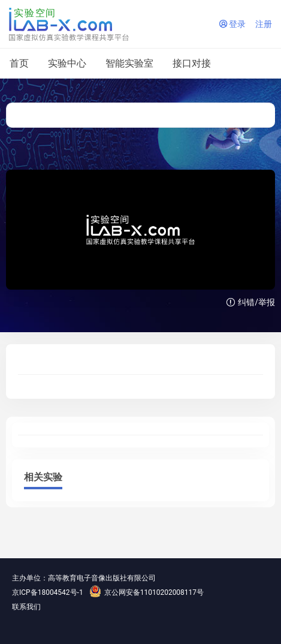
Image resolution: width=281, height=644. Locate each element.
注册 (264, 24)
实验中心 (67, 63)
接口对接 (192, 63)
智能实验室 (129, 63)
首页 (19, 63)
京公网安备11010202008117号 (146, 592)
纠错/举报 (251, 302)
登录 (232, 24)
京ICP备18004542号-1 (48, 592)
